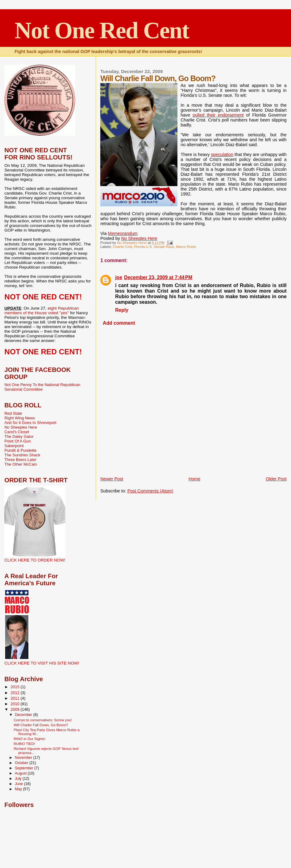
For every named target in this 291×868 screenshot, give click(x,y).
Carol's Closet (17, 432)
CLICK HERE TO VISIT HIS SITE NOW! (42, 663)
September (25, 768)
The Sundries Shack (22, 455)
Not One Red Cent (102, 30)
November (24, 758)
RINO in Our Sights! (29, 739)
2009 (15, 709)
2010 (15, 704)
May (19, 789)
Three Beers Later (20, 460)
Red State (13, 413)
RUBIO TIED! (24, 744)
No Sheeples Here (139, 238)
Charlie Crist (122, 247)
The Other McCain (21, 464)
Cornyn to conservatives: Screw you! (43, 720)
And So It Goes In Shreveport (30, 423)
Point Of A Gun (17, 441)
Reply (122, 310)
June (19, 784)
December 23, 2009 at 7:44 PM (158, 277)
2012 (15, 693)
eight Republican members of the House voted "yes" (42, 311)
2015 (15, 687)
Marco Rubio (186, 247)
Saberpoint (14, 446)
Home (194, 479)
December (24, 715)
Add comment (119, 323)
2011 (15, 698)
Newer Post (112, 479)
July (19, 779)
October (22, 763)
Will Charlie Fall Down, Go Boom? (41, 725)
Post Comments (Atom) (150, 491)
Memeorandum (123, 233)
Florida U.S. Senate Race (154, 247)
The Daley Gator (19, 436)
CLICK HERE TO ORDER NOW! (35, 560)
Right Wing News (20, 418)
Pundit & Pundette (20, 450)
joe (119, 277)
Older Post (276, 479)
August (21, 773)
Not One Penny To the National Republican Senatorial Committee (42, 387)
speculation (222, 154)
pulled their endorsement (218, 115)
